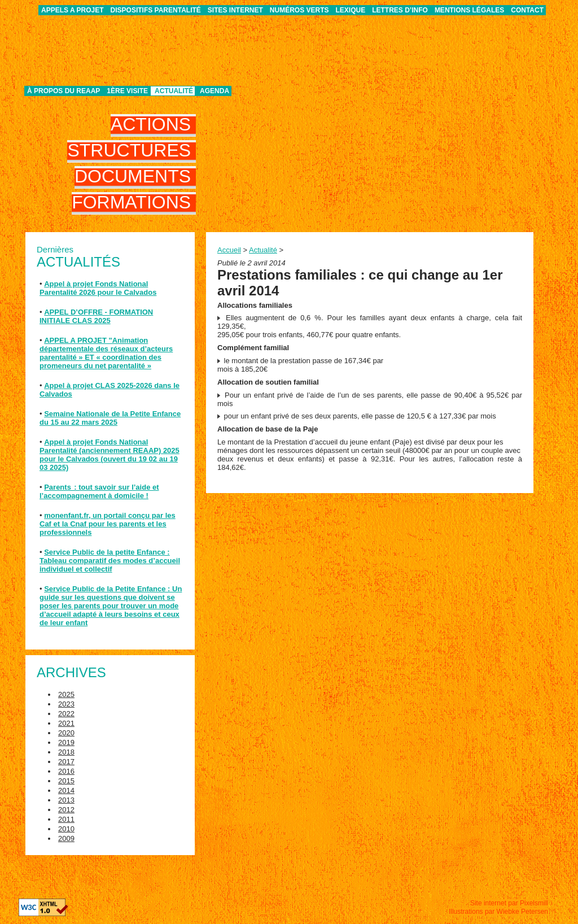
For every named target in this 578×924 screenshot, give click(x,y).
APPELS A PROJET (72, 10)
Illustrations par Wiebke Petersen (498, 912)
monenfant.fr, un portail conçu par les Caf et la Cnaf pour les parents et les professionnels (108, 524)
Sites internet (235, 10)
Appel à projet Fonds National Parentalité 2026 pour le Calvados (98, 288)
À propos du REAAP (64, 91)
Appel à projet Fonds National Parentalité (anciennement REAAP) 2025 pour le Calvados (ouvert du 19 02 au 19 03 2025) (110, 455)
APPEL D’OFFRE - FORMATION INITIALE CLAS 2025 (96, 316)
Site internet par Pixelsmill (509, 903)
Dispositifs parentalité (156, 10)
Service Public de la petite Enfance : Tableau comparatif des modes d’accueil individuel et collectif (110, 561)
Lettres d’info (400, 10)
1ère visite (127, 91)
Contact (527, 10)
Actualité (174, 91)
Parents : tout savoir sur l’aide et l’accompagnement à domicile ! (99, 491)
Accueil (229, 250)
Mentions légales (469, 10)
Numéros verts (299, 10)
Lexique (351, 10)
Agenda (214, 91)
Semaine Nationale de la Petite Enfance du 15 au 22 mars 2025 (110, 418)
